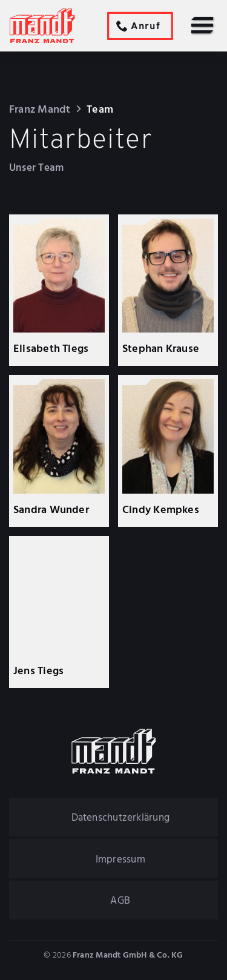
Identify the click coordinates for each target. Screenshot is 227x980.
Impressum (120, 860)
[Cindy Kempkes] (168, 451)
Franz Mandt (40, 110)
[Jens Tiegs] (59, 612)
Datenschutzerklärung (121, 818)
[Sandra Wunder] (59, 451)
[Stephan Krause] (168, 290)
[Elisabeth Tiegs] (59, 290)
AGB (120, 901)
